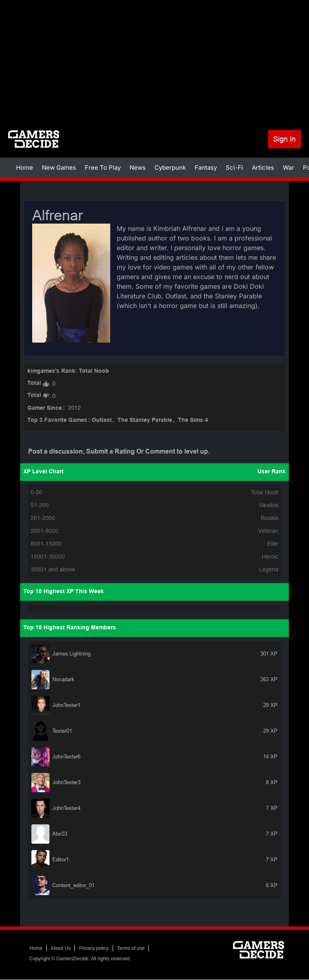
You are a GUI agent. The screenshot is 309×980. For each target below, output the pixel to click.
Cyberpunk (170, 167)
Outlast (102, 420)
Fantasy (206, 167)
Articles (263, 167)
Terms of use (131, 948)
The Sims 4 (193, 420)
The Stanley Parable (145, 420)
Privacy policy (94, 948)
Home (25, 167)
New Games (59, 167)
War (288, 167)
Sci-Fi (234, 167)
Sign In (284, 139)
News (138, 167)
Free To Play (103, 167)
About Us (61, 948)
